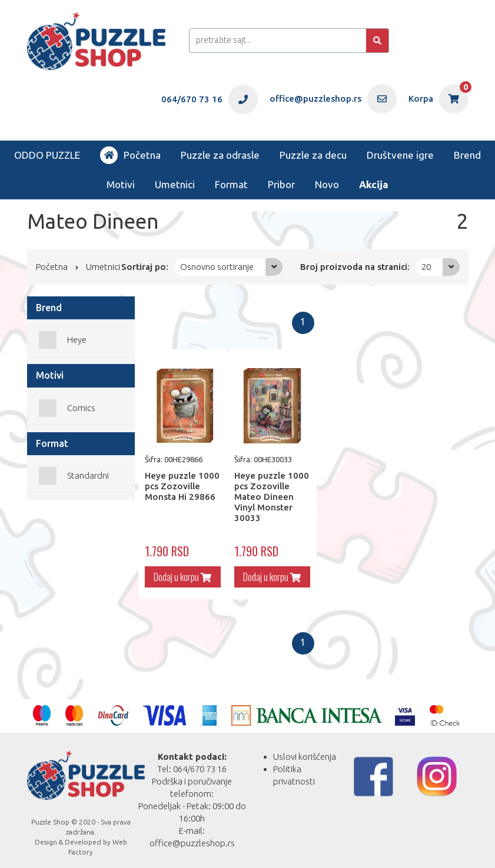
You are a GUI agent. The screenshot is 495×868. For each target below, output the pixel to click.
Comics (81, 408)
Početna (130, 155)
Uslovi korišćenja (305, 750)
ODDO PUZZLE (47, 155)
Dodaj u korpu (180, 570)
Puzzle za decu (313, 155)
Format (231, 184)
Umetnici (175, 184)
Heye (77, 340)
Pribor (281, 184)
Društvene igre (400, 155)
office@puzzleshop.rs (192, 836)
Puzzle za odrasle (220, 155)
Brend (467, 155)
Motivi (121, 184)
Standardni (88, 475)
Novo (327, 184)
